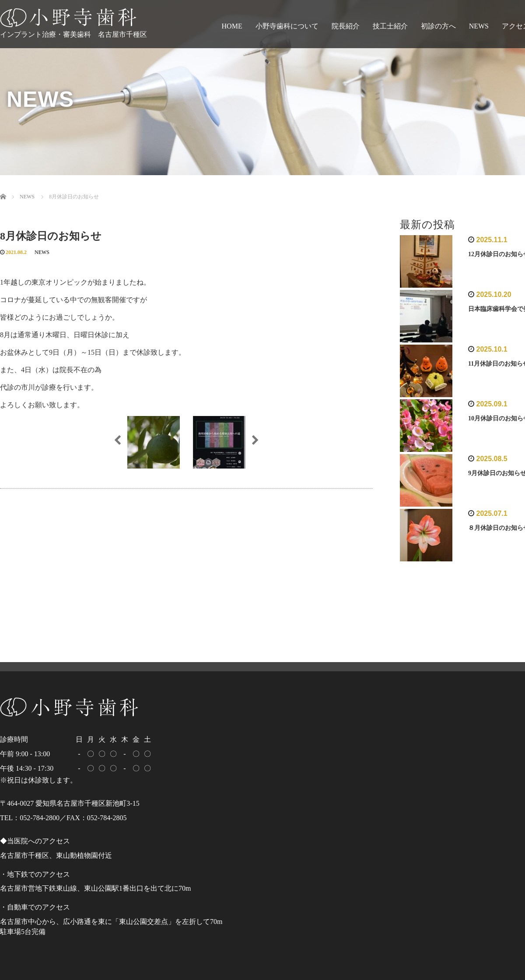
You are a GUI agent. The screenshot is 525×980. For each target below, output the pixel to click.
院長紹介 (346, 26)
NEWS (479, 26)
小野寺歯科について (287, 26)
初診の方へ (438, 26)
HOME (232, 26)
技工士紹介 (390, 26)
